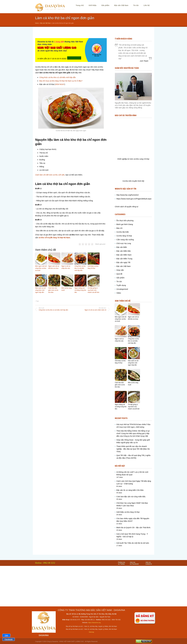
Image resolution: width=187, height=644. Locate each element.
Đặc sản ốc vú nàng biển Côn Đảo (130, 490)
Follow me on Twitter (122, 563)
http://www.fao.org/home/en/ (128, 195)
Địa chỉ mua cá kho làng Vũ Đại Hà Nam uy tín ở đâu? (61, 81)
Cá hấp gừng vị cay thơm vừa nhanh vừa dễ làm (93, 290)
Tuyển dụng (121, 285)
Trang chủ (80, 5)
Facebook (9, 639)
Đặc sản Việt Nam (121, 5)
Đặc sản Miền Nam (124, 255)
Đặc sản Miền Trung (124, 259)
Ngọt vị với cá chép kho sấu (66, 267)
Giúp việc (120, 270)
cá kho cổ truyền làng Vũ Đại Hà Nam (54, 238)
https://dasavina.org (94, 623)
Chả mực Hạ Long (124, 243)
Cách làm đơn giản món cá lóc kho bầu (53, 290)
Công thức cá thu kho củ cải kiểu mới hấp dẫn (58, 77)
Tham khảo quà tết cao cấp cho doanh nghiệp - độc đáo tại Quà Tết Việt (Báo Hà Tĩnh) (133, 449)
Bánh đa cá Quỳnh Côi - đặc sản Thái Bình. (134, 527)
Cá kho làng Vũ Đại (124, 236)
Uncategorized (122, 289)
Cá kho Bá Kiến (123, 232)
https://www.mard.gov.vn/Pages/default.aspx (134, 199)
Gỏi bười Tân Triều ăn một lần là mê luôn (133, 543)
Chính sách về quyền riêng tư (127, 207)
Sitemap (91, 632)
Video (119, 293)
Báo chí (119, 228)
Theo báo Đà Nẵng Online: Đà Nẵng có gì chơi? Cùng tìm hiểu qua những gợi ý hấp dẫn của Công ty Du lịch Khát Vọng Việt (133, 433)
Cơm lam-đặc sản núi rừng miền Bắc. (131, 497)
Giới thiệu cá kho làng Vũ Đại (93, 267)
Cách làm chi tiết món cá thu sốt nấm (50, 175)
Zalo (6, 635)
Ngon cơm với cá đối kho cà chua (54, 267)
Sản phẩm (105, 5)
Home (37, 23)
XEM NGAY (60, 84)
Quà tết (119, 274)
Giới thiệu (92, 5)
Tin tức (136, 5)
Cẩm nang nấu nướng (125, 240)
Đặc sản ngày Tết (123, 262)
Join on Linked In (149, 563)
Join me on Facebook (134, 563)
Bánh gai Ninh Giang (125, 224)
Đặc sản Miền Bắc (124, 251)
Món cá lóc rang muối (66, 289)
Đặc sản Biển (122, 247)
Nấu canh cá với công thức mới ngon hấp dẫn (40, 290)
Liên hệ (147, 5)
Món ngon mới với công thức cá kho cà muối (41, 268)
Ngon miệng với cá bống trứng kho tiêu (80, 290)
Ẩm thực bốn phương (125, 220)
